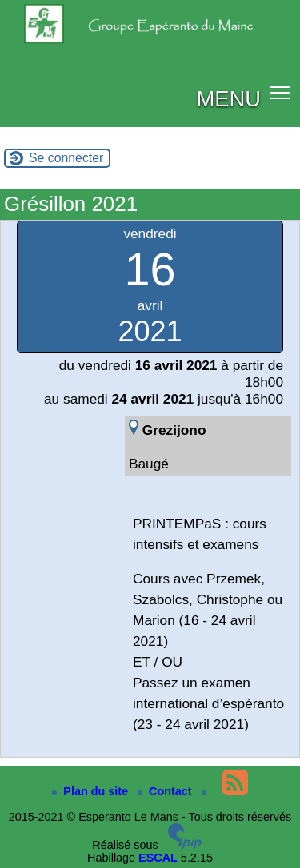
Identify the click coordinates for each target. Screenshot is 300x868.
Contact (166, 791)
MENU (228, 99)
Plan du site (92, 791)
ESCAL (158, 858)
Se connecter (66, 158)
